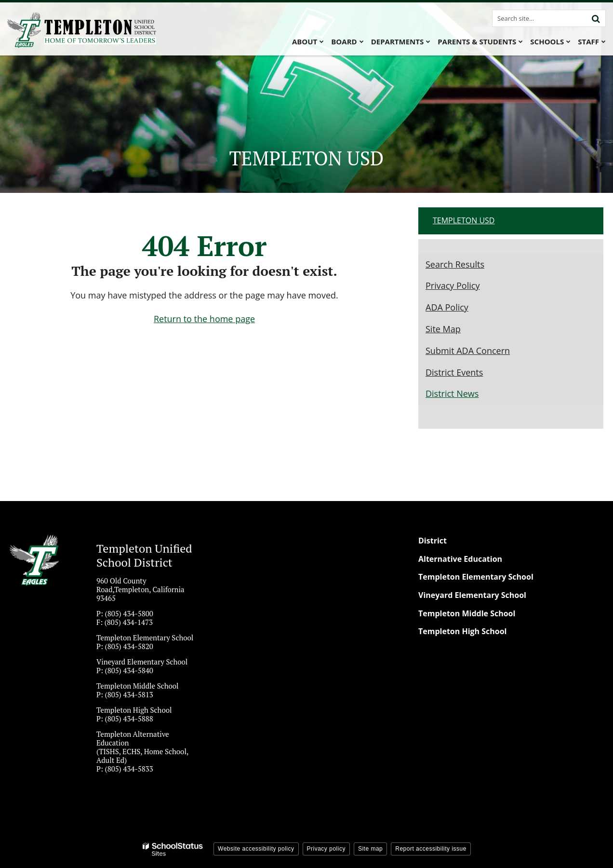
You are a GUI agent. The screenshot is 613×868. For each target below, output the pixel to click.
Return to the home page (204, 319)
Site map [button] (370, 849)
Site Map (443, 329)
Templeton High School (463, 631)
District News (452, 393)
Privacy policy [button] (326, 849)
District (433, 541)
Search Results (455, 264)
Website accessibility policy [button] (256, 849)
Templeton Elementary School (476, 577)
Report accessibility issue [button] (431, 849)
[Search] (596, 18)
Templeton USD (464, 220)
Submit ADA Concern (468, 351)
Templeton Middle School (467, 613)
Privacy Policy (453, 285)
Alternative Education (460, 559)
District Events (454, 372)
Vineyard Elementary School (472, 595)
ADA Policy (447, 307)
